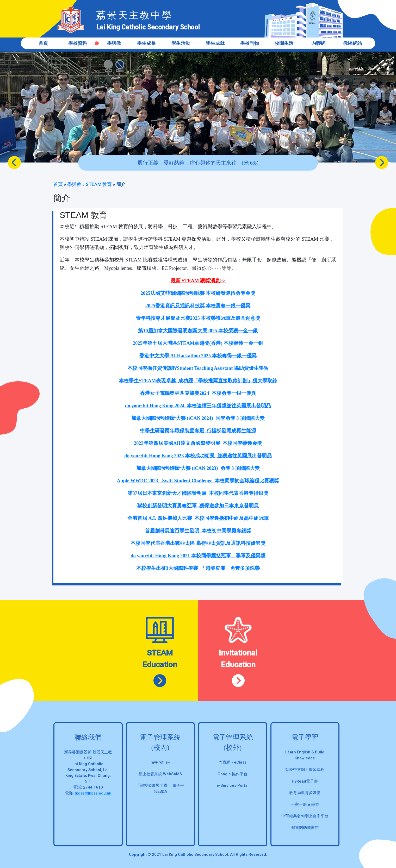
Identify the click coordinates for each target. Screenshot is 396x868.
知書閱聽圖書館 (305, 828)
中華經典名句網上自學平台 (305, 816)
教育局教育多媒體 (305, 793)
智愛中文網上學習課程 (305, 770)
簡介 (121, 184)
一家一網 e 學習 (305, 804)
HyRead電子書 (305, 781)
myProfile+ (160, 762)
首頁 (43, 43)
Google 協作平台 (233, 774)
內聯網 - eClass (233, 762)
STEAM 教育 (99, 184)
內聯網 (318, 43)
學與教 (74, 184)
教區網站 (353, 43)
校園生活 (284, 43)
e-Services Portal (233, 785)
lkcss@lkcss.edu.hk (93, 793)
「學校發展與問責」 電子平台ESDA (160, 788)
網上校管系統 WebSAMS (160, 774)
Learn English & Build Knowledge (305, 755)
